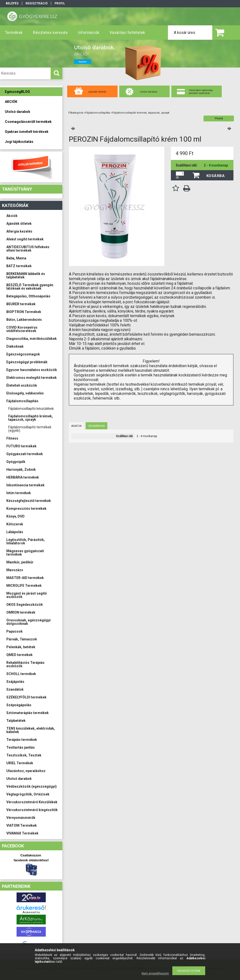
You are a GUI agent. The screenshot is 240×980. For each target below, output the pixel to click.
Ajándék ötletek (19, 224)
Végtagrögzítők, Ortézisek (28, 794)
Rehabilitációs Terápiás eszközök (25, 664)
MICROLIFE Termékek (24, 586)
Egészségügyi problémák (27, 362)
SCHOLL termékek (21, 674)
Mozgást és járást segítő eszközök (27, 595)
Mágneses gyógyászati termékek (25, 553)
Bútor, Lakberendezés (24, 320)
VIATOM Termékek (22, 825)
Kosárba (216, 176)
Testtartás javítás (21, 747)
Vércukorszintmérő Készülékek (32, 802)
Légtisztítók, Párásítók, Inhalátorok (26, 541)
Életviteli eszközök (22, 385)
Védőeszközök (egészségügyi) (32, 786)
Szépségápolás (19, 705)
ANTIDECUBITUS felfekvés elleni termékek (28, 249)
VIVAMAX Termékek (22, 833)
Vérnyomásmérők (21, 818)
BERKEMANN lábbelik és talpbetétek (26, 275)
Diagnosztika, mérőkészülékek (32, 339)
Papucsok (14, 631)
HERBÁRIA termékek (23, 477)
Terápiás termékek (22, 740)
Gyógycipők (16, 462)
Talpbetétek (16, 721)
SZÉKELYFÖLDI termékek (26, 697)
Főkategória (76, 113)
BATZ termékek (19, 266)
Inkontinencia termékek (25, 485)
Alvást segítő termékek (25, 239)
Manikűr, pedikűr (20, 562)
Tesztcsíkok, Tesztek (24, 755)
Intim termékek (19, 493)
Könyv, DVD (15, 516)
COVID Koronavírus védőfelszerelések (22, 329)
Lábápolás (15, 532)
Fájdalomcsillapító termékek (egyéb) (30, 429)
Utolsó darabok (19, 779)
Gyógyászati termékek (25, 454)
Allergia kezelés (19, 231)
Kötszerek (15, 524)
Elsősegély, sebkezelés (25, 393)
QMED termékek (19, 655)
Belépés (12, 3)
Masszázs (15, 570)
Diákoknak (15, 346)
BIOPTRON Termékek (24, 312)
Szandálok (15, 689)
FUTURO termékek (21, 446)
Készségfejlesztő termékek (29, 501)
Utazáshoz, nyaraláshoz (26, 771)
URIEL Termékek (20, 763)
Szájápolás (15, 682)
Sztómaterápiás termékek (28, 713)
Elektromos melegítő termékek (32, 378)
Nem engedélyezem (155, 973)
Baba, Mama (16, 258)
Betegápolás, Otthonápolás (28, 296)
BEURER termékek (21, 304)
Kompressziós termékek (26, 509)
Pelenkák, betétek (21, 647)
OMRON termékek (21, 612)
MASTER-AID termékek (25, 578)
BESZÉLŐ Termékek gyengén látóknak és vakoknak (30, 287)
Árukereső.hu (31, 912)
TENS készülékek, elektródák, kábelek (31, 730)
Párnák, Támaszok (22, 639)
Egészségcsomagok (23, 354)
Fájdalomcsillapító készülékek (31, 409)
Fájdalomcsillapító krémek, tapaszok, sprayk (31, 418)
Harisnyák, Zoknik (21, 470)
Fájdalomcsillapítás (22, 401)
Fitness (12, 438)
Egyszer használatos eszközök (32, 370)
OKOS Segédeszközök (25, 605)
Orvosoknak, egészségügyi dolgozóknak (28, 622)
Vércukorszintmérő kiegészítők (32, 810)
